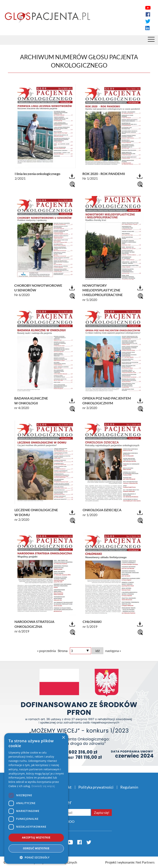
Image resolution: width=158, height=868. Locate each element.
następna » (113, 651)
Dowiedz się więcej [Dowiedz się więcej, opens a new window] (43, 786)
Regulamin (129, 787)
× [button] (63, 738)
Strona (63, 651)
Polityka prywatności (96, 787)
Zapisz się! (102, 812)
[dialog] (36, 798)
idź (98, 651)
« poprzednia (46, 651)
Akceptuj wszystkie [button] (36, 838)
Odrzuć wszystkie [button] (36, 848)
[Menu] (151, 40)
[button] (36, 857)
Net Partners (145, 862)
